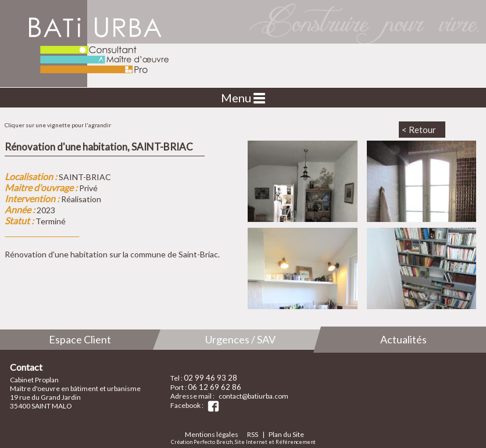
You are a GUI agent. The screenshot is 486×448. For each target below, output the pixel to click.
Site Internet (251, 442)
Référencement (296, 442)
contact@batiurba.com (253, 396)
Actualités (403, 339)
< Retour (419, 130)
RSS (253, 434)
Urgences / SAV (240, 339)
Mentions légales (212, 434)
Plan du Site (286, 434)
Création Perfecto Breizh (202, 442)
